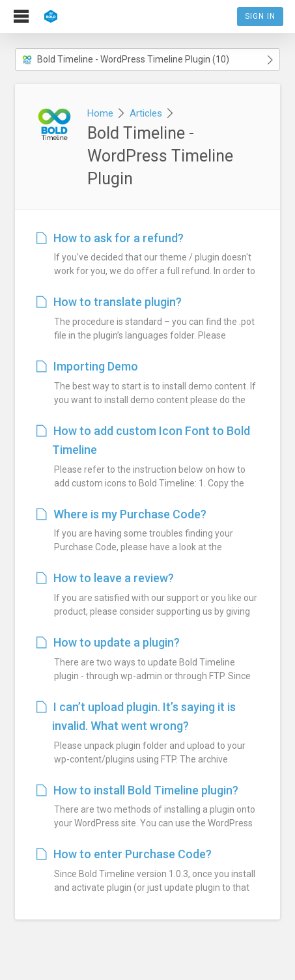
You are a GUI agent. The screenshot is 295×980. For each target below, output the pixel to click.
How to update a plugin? (108, 642)
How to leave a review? (105, 578)
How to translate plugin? (109, 302)
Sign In (260, 16)
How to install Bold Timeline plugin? (137, 790)
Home (100, 113)
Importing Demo (87, 366)
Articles (146, 113)
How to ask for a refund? (110, 238)
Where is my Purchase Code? (121, 514)
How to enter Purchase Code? (124, 854)
